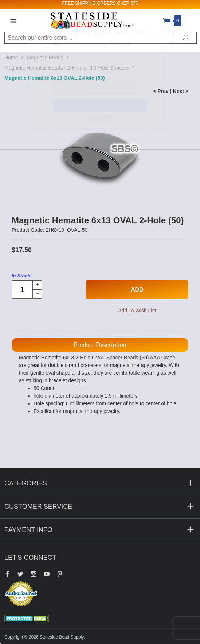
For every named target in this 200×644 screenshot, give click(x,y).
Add (137, 290)
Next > (181, 91)
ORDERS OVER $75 (117, 3)
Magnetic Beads (45, 58)
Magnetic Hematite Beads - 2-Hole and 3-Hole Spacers (67, 68)
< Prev (161, 91)
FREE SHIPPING (79, 3)
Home (11, 58)
